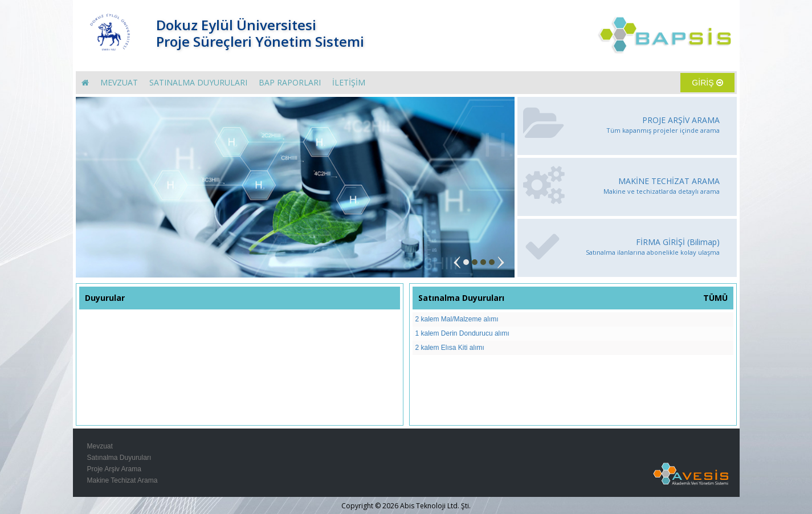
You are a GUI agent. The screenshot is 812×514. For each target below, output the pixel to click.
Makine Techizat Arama (123, 480)
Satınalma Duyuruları (119, 458)
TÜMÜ (715, 298)
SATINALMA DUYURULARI (198, 82)
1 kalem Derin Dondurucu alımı (462, 333)
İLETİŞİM (349, 82)
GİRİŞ (707, 83)
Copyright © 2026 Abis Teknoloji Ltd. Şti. (406, 506)
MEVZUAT (119, 82)
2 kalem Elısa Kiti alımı (450, 348)
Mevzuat (100, 446)
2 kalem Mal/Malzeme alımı (457, 319)
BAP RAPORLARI (290, 82)
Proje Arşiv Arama (114, 469)
